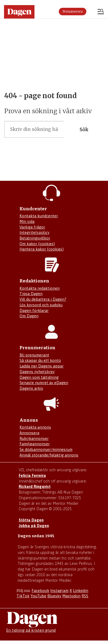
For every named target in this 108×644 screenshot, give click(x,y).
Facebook (40, 590)
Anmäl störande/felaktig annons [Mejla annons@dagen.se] (49, 455)
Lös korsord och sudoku (41, 305)
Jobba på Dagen (34, 526)
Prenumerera (73, 12)
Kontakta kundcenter (39, 216)
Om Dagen (29, 316)
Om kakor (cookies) (37, 244)
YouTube (38, 596)
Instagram (59, 590)
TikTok (23, 596)
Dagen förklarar (34, 310)
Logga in (92, 12)
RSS (85, 596)
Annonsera (29, 433)
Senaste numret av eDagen (44, 383)
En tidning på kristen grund (31, 630)
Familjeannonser (35, 444)
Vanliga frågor (32, 227)
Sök (84, 130)
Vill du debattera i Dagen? (43, 299)
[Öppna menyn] (101, 12)
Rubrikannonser (34, 438)
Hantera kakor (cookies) (42, 249)
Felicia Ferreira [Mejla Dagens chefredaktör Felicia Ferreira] (32, 475)
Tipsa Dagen (31, 294)
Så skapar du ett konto (40, 360)
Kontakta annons (35, 427)
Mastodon (71, 596)
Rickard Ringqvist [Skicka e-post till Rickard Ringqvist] (35, 486)
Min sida (27, 221)
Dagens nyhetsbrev (37, 372)
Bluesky (54, 596)
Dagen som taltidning (39, 377)
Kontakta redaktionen (40, 288)
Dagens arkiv (31, 388)
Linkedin (81, 590)
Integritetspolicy (34, 232)
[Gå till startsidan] (19, 12)
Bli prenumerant (34, 355)
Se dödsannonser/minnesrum (46, 449)
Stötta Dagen (31, 520)
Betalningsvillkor (35, 238)
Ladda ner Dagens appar (42, 366)
